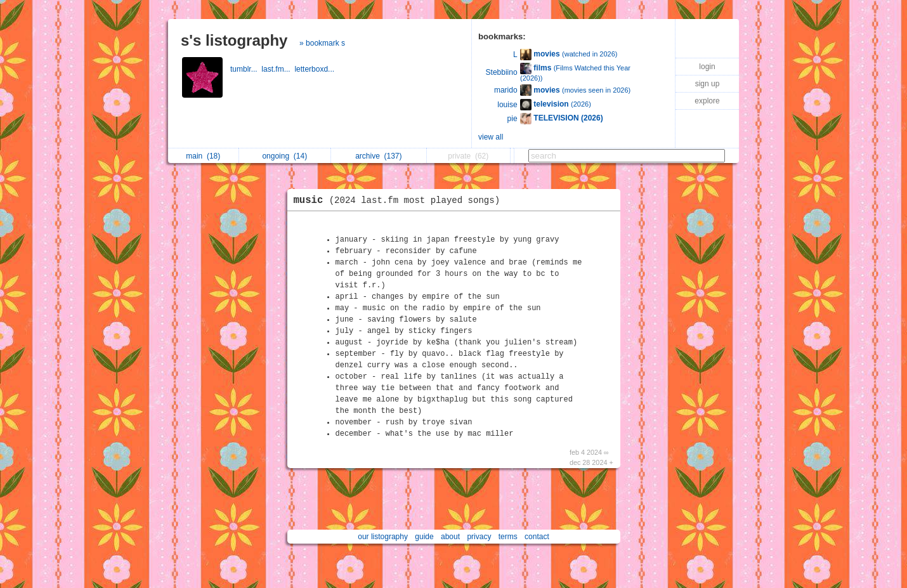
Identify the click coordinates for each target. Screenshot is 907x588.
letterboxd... (315, 69)
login (707, 67)
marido (506, 90)
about (450, 537)
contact (537, 537)
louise (507, 105)
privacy (479, 537)
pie (512, 119)
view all (491, 137)
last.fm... (278, 69)
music (400, 200)
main (203, 156)
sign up (708, 84)
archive (378, 156)
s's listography (234, 40)
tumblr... (246, 69)
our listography (383, 537)
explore (707, 101)
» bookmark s (322, 43)
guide (424, 537)
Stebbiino (502, 72)
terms (508, 537)
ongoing (284, 156)
